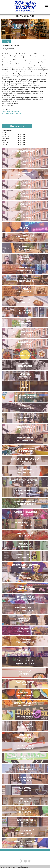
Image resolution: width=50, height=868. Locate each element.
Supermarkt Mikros (25, 820)
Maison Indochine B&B (25, 491)
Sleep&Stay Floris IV (24, 427)
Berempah (25, 226)
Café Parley (24, 162)
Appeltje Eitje (25, 735)
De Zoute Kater (25, 364)
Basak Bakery (25, 183)
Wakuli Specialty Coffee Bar (24, 151)
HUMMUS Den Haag (24, 597)
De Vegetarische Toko (25, 449)
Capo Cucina (24, 799)
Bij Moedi (25, 257)
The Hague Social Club (24, 215)
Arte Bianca (25, 374)
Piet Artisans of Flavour (25, 395)
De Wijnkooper (25, 279)
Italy (24, 810)
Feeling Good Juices (24, 555)
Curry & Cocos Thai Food (25, 714)
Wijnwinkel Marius (25, 778)
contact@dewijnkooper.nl (10, 112)
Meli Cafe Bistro (25, 247)
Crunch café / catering (24, 841)
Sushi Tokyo (24, 672)
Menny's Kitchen (24, 534)
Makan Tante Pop (24, 438)
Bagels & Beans (25, 650)
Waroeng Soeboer (24, 831)
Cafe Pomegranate (25, 640)
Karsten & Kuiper (24, 629)
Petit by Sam (25, 300)
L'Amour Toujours (25, 268)
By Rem (25, 385)
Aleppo (25, 353)
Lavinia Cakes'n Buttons (25, 576)
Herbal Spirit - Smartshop (25, 608)
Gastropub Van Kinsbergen (25, 502)
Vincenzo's (24, 544)
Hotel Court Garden (25, 661)
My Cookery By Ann (25, 470)
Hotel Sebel (25, 767)
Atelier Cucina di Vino (25, 236)
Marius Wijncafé (25, 311)
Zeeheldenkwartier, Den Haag (25, 7)
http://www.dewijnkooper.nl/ (11, 114)
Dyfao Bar (24, 204)
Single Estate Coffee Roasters (24, 459)
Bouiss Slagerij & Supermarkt (25, 332)
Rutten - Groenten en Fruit (25, 703)
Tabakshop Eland (25, 342)
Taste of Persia (25, 788)
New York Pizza (24, 194)
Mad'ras (25, 289)
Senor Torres (24, 418)
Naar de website (17, 126)
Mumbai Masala (24, 693)
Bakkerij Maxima (25, 725)
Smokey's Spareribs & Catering (24, 757)
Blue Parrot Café (25, 172)
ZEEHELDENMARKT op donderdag (25, 565)
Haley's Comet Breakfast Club (25, 512)
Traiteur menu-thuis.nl (24, 523)
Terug (6, 42)
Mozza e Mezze (25, 321)
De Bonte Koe (25, 406)
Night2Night (25, 587)
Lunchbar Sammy (25, 618)
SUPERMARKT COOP (24, 746)
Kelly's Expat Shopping (25, 682)
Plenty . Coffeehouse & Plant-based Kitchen (24, 480)
